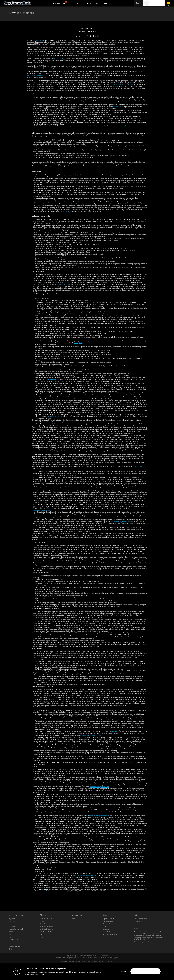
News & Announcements (110, 934)
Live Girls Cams (60, 3)
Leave (123, 971)
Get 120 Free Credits (140, 919)
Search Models (45, 921)
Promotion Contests (46, 932)
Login (138, 3)
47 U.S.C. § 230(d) (59, 59)
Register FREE (13, 919)
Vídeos (75, 3)
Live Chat (12, 921)
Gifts (73, 924)
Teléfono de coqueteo (15, 946)
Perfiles (88, 3)
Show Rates (44, 924)
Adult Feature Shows (46, 926)
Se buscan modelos (46, 919)
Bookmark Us (138, 921)
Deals (10, 949)
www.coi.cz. (115, 731)
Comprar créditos (14, 944)
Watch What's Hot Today (16, 929)
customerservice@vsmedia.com (36, 75)
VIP (97, 3)
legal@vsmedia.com (52, 379)
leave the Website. (118, 107)
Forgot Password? (108, 921)
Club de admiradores (46, 929)
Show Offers (44, 934)
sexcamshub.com (40, 40)
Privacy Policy (66, 212)
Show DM (0, 901)
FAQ (104, 926)
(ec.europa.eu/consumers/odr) (91, 735)
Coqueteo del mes (46, 937)
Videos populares (70, 0)
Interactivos (12, 924)
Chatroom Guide (108, 924)
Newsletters (106, 932)
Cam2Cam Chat (14, 939)
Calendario (12, 926)
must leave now (121, 135)
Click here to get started (141, 942)
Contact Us (106, 929)
